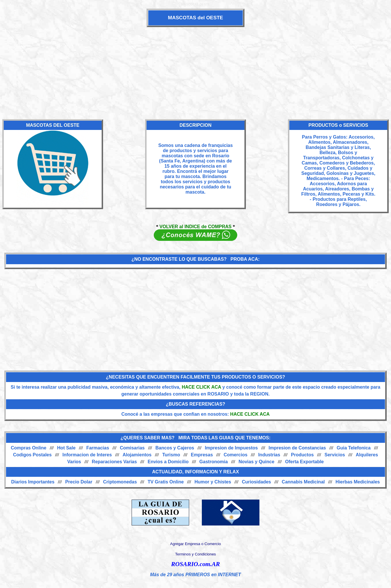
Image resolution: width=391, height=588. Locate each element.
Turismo (171, 455)
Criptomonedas (120, 482)
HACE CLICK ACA (201, 387)
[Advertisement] (195, 73)
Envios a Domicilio (168, 462)
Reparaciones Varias (114, 462)
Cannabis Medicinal (303, 482)
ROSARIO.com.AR (195, 564)
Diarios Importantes (33, 482)
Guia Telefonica (354, 448)
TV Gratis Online (166, 482)
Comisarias (132, 448)
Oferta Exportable (304, 462)
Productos (302, 455)
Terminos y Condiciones (195, 554)
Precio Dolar (79, 482)
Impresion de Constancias (297, 448)
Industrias (269, 455)
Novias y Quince (256, 462)
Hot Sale (66, 448)
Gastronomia (213, 462)
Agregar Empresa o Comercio (195, 544)
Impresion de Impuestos (231, 448)
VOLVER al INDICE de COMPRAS (195, 227)
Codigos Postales (32, 455)
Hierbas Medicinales (358, 482)
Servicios (335, 455)
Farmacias (98, 448)
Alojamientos (137, 455)
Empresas (202, 455)
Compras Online (29, 448)
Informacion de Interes (87, 455)
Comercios (236, 455)
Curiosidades (256, 482)
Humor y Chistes (213, 482)
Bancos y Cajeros (175, 448)
